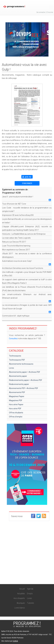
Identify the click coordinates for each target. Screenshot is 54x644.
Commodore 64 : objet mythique (16, 316)
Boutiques (21, 603)
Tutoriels (30, 603)
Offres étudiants (16, 413)
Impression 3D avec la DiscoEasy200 (18, 215)
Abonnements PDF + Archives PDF (24, 388)
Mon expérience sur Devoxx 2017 (16, 250)
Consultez (13, 338)
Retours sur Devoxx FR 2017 (14, 242)
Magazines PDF (16, 400)
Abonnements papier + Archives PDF (25, 372)
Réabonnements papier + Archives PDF (26, 380)
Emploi (30, 594)
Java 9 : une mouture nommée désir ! (18, 197)
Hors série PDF (15, 409)
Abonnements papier (18, 376)
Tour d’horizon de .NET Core (14, 204)
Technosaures (15, 356)
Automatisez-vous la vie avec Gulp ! (17, 261)
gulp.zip (28, 177)
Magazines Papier (17, 396)
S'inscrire (50, 12)
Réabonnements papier (19, 384)
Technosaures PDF (17, 360)
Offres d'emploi (16, 417)
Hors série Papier (16, 404)
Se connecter (41, 12)
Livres (11, 368)
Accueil (22, 589)
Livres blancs (20, 608)
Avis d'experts (19, 598)
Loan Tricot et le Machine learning (16, 246)
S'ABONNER (27, 183)
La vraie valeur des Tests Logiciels (16, 238)
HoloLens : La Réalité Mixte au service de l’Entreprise (24, 234)
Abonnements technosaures (21, 364)
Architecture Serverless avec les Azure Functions (23, 268)
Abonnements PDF (17, 392)
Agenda (30, 589)
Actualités (21, 594)
